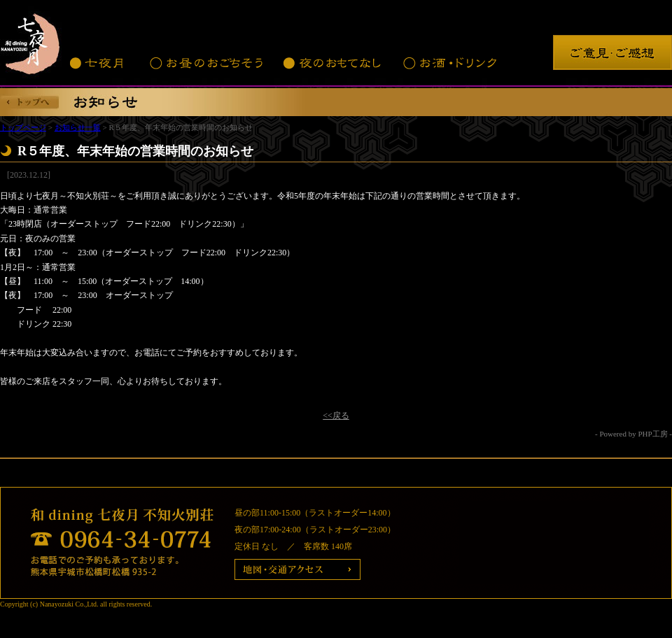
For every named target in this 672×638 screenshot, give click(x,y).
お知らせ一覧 (78, 127)
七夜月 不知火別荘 (31, 42)
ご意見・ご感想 (612, 52)
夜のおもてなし (332, 63)
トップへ (30, 102)
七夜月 (98, 63)
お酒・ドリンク (450, 63)
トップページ (23, 127)
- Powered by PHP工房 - (633, 434)
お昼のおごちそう (205, 63)
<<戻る (336, 416)
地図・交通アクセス (297, 569)
